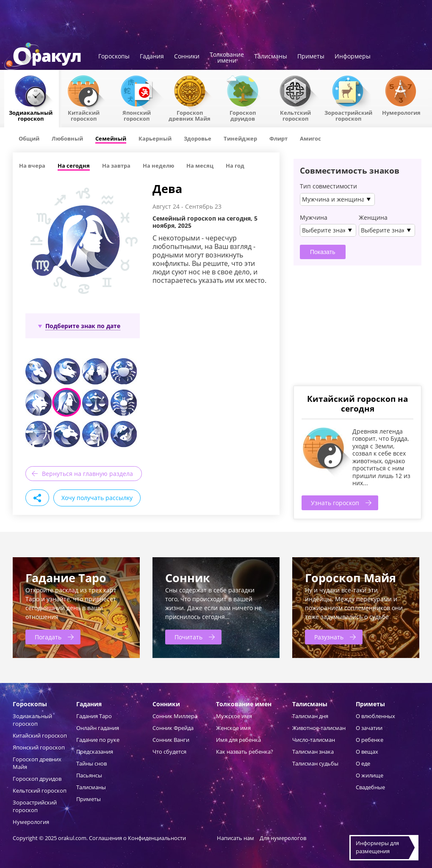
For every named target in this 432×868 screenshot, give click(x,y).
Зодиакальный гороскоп (31, 115)
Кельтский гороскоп (295, 115)
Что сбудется (169, 752)
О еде (363, 763)
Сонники (187, 57)
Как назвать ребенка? (245, 752)
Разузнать (329, 637)
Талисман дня (310, 716)
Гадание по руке (98, 740)
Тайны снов (91, 763)
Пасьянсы (89, 775)
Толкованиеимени (227, 58)
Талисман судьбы (315, 763)
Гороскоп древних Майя (190, 115)
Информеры (353, 57)
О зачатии (369, 728)
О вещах (367, 752)
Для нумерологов (283, 838)
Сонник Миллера (175, 716)
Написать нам (235, 838)
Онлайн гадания (98, 728)
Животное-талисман (319, 728)
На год (235, 166)
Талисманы (271, 57)
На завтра (116, 166)
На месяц (200, 166)
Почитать (188, 637)
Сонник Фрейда (173, 728)
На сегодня (74, 166)
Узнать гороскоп (335, 503)
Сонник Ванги (171, 740)
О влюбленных (375, 716)
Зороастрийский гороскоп (348, 115)
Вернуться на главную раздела (87, 474)
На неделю (158, 166)
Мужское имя (234, 716)
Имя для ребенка (238, 740)
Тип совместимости (328, 186)
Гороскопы (114, 57)
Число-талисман (314, 740)
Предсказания (95, 752)
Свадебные (370, 787)
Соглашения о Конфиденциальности (138, 838)
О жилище (370, 775)
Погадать (48, 637)
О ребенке (370, 740)
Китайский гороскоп (84, 115)
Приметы (311, 57)
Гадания (152, 57)
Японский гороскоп (137, 115)
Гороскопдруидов (243, 115)
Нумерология (401, 112)
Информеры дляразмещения (377, 847)
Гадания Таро (94, 716)
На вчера (32, 166)
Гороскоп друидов (37, 779)
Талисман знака (313, 752)
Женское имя (233, 728)
